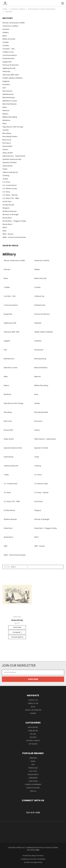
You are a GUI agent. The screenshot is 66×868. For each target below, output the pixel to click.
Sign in (28, 710)
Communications (10, 55)
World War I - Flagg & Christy (14, 221)
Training (6, 175)
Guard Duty (17, 620)
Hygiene (6, 81)
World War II (8, 224)
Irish (4, 88)
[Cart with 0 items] (57, 3)
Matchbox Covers (10, 101)
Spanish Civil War (10, 162)
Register (38, 710)
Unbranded (33, 778)
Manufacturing (9, 97)
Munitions (6, 120)
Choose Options (17, 637)
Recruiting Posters (10, 136)
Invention (6, 84)
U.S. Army (6, 182)
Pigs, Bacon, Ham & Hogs (13, 127)
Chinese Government (33, 784)
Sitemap (33, 713)
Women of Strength (11, 214)
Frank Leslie (33, 768)
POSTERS (33, 737)
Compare (17, 632)
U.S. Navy (6, 192)
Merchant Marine (10, 104)
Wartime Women (10, 211)
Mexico (5, 114)
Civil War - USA (9, 49)
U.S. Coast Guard (9, 185)
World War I (7, 218)
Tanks (5, 169)
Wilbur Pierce (33, 774)
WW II (5, 227)
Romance (7, 143)
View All (33, 791)
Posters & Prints (33, 741)
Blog (33, 707)
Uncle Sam (7, 201)
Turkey (5, 179)
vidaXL (33, 761)
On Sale (33, 734)
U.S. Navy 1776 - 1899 (11, 198)
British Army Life (9, 39)
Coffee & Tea (8, 52)
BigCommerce (38, 856)
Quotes (6, 130)
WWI (4, 231)
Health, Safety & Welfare (13, 78)
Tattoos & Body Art (10, 172)
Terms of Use (33, 703)
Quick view (17, 627)
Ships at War (8, 153)
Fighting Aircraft (9, 68)
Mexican (6, 110)
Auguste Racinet (33, 788)
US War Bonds (8, 205)
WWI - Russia (8, 234)
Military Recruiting (10, 117)
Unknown (33, 758)
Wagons (6, 208)
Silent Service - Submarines (14, 156)
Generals (6, 71)
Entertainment (8, 58)
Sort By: (7, 567)
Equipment (7, 62)
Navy (5, 123)
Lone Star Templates (38, 859)
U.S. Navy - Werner (10, 195)
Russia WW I (7, 146)
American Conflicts (10, 26)
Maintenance (8, 94)
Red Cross (7, 140)
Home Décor (33, 731)
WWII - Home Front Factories (14, 237)
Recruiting (7, 133)
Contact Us (33, 700)
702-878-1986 (33, 813)
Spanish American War (12, 159)
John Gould (33, 781)
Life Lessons (7, 91)
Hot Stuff (33, 771)
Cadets (6, 42)
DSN (33, 765)
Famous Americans (11, 65)
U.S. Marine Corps (10, 188)
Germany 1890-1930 (11, 75)
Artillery (6, 32)
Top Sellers (33, 744)
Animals (6, 29)
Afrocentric (33, 727)
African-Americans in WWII (14, 23)
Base (5, 36)
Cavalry (6, 45)
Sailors (5, 149)
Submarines (8, 166)
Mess (5, 107)
